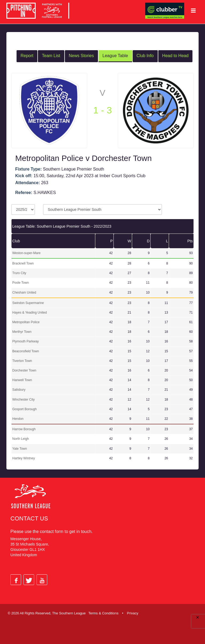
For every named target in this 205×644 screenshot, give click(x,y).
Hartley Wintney (24, 458)
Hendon (18, 418)
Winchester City (23, 399)
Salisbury (19, 389)
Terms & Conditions (103, 613)
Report (27, 55)
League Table (115, 55)
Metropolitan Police (26, 322)
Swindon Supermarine (28, 302)
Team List (51, 55)
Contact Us (29, 518)
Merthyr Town (22, 331)
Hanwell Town (22, 380)
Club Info (145, 55)
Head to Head (176, 55)
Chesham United (24, 292)
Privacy (133, 613)
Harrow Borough (24, 429)
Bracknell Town (23, 263)
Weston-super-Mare (26, 252)
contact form (52, 531)
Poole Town (21, 282)
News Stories (81, 55)
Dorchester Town (24, 370)
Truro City (19, 273)
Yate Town (20, 448)
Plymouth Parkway (25, 341)
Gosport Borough (24, 409)
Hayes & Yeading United (29, 312)
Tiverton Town (22, 360)
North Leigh (21, 438)
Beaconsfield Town (26, 351)
